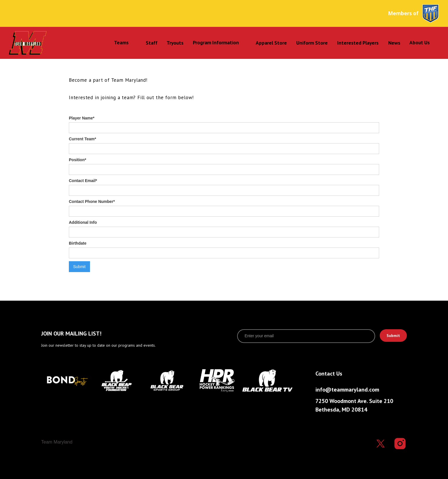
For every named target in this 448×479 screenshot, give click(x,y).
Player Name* (82, 118)
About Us (420, 42)
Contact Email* (83, 181)
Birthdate (78, 243)
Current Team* (82, 139)
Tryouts (175, 43)
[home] (47, 43)
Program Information (216, 42)
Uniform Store (312, 43)
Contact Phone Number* (92, 201)
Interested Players (358, 43)
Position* (78, 160)
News (394, 43)
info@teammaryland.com (347, 390)
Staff (152, 43)
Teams (121, 42)
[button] (122, 43)
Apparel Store (271, 43)
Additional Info (83, 222)
